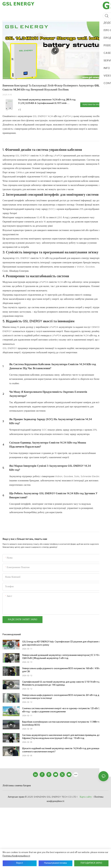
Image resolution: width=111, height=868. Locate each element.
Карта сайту (86, 797)
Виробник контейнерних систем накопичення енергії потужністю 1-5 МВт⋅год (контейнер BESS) (62, 724)
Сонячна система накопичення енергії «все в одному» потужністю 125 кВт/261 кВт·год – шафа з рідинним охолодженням (62, 710)
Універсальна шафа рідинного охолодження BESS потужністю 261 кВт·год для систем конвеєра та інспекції (62, 697)
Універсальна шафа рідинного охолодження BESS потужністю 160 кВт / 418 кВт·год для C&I (64, 670)
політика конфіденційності (16, 856)
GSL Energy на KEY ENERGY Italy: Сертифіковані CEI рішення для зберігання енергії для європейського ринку (64, 643)
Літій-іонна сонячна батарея (17, 786)
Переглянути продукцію (94, 105)
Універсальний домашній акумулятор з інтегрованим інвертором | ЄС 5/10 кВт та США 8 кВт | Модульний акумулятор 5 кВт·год (63, 657)
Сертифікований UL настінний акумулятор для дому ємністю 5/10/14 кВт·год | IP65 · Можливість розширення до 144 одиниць (65, 683)
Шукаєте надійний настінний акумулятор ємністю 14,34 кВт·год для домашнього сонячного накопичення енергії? (63, 750)
